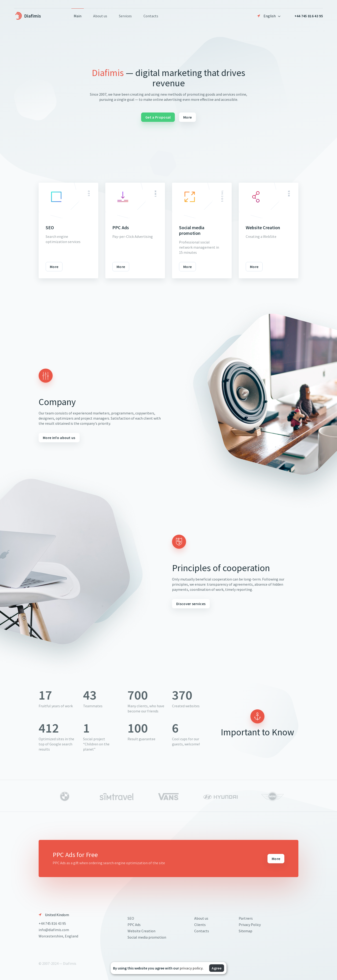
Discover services (191, 604)
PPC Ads (134, 925)
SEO (131, 918)
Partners (246, 918)
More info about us (59, 438)
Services (125, 16)
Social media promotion (147, 937)
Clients (200, 925)
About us (100, 16)
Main (78, 16)
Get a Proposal (158, 117)
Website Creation (141, 931)
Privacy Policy (250, 925)
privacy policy (191, 968)
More (187, 117)
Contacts (151, 16)
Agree (217, 968)
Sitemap (245, 931)
